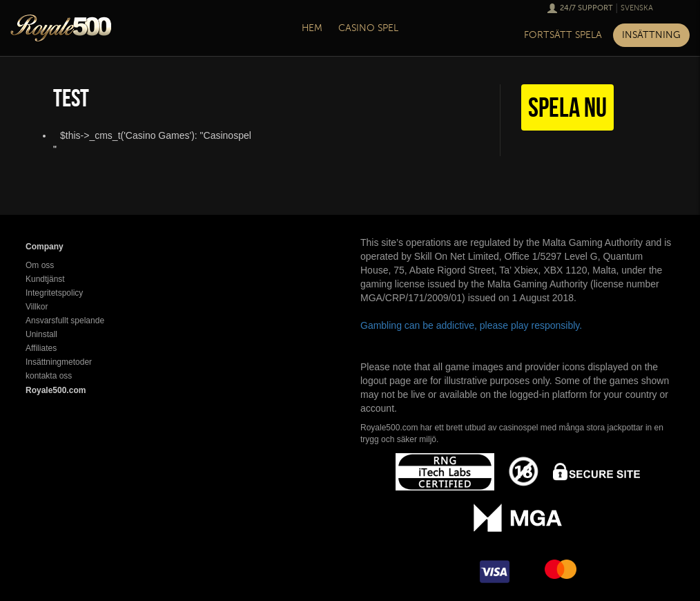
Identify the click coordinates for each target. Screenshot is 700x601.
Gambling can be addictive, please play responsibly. (471, 325)
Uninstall (41, 334)
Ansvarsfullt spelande (65, 321)
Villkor (37, 307)
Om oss (40, 265)
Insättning (651, 35)
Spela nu (567, 107)
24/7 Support (586, 8)
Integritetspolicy (54, 293)
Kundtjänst (45, 279)
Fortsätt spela (563, 35)
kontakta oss (49, 376)
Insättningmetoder (59, 362)
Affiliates (41, 348)
